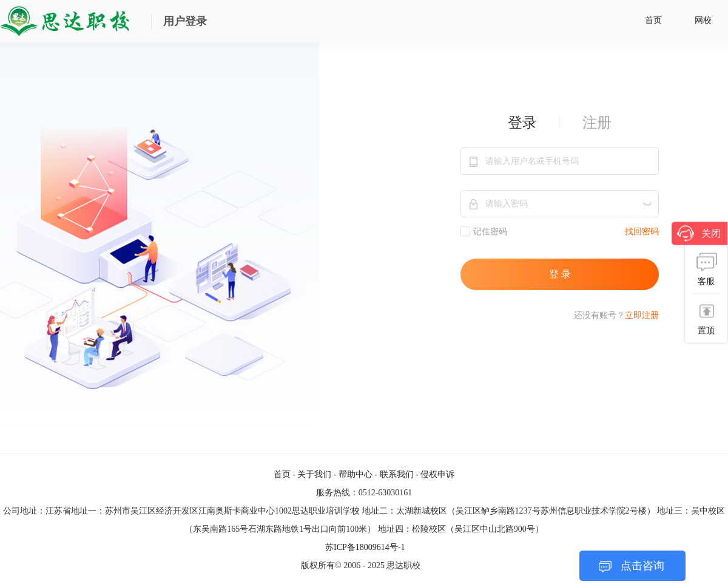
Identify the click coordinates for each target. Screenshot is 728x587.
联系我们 (397, 474)
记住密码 (484, 231)
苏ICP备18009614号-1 (365, 547)
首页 (653, 20)
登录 (522, 123)
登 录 (560, 274)
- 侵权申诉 (435, 474)
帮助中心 (356, 474)
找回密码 (642, 232)
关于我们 (314, 474)
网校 (703, 20)
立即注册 (642, 315)
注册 (597, 123)
